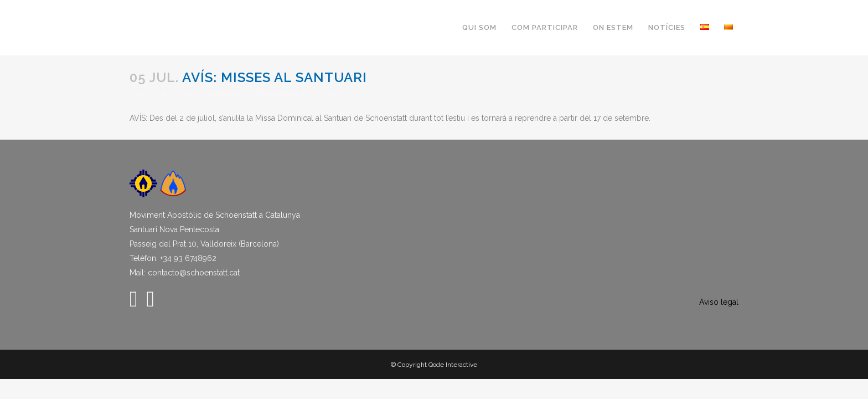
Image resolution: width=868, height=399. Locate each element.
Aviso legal (719, 302)
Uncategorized (231, 94)
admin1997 (293, 94)
